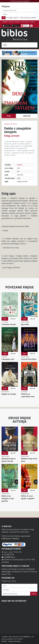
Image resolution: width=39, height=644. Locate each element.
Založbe (11, 22)
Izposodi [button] (27, 116)
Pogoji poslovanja (14, 641)
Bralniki (17, 22)
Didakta (20, 165)
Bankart (16, 538)
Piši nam (32, 22)
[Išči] (19, 45)
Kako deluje (25, 22)
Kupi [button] (9, 116)
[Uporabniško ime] (19, 10)
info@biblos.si (10, 557)
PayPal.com (6, 538)
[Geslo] (19, 14)
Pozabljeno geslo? (12, 18)
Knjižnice (5, 22)
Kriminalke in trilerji (11, 124)
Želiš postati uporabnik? (28, 18)
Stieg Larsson (12, 136)
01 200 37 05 (9, 554)
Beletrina (27, 637)
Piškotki (4, 641)
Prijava (34, 594)
